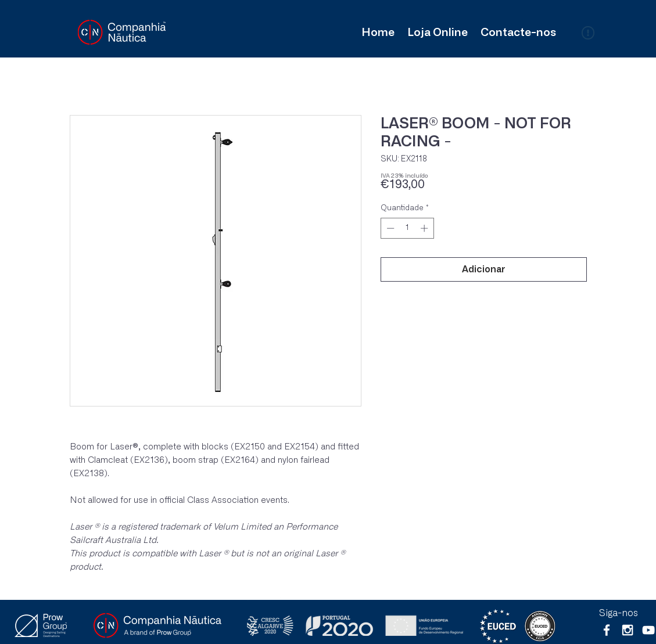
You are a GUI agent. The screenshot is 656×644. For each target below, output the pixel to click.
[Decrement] (389, 228)
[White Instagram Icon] (628, 630)
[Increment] (425, 228)
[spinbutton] (407, 228)
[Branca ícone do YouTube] (648, 630)
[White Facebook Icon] (607, 630)
